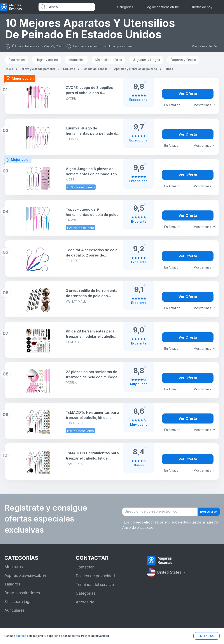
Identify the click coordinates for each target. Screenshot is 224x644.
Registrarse (205, 512)
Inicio (10, 69)
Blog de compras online (162, 7)
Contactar (85, 567)
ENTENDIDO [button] (206, 636)
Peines (168, 69)
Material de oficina (109, 60)
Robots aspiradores (22, 593)
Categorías (125, 7)
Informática (77, 60)
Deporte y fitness (183, 60)
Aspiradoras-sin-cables (25, 575)
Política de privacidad (95, 576)
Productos (68, 69)
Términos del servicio (95, 585)
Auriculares (14, 610)
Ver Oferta (188, 94)
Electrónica (17, 60)
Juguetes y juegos (146, 60)
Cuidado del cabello (95, 69)
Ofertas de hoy (201, 7)
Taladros (12, 584)
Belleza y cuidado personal (37, 69)
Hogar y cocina (47, 60)
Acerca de (85, 602)
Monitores (14, 567)
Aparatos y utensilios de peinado (136, 69)
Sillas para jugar (19, 602)
